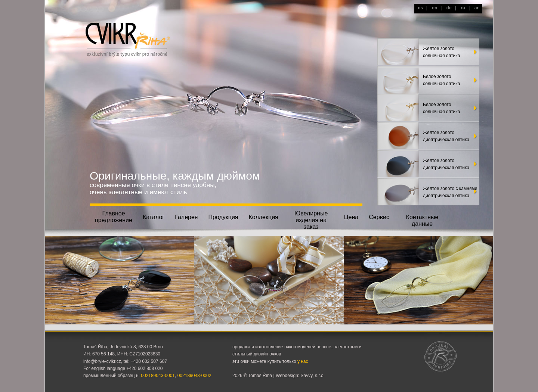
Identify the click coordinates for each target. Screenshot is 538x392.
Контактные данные (422, 220)
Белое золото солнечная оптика (441, 80)
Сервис (379, 217)
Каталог (154, 217)
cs (420, 8)
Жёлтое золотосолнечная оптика (441, 52)
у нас (303, 361)
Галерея (186, 217)
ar (477, 8)
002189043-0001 (158, 376)
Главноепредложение (114, 217)
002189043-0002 (194, 376)
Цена (351, 217)
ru (463, 8)
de (449, 8)
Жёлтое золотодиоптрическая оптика (446, 136)
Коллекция (264, 217)
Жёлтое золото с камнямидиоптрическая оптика (450, 192)
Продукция (223, 217)
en (435, 8)
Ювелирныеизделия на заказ (311, 220)
